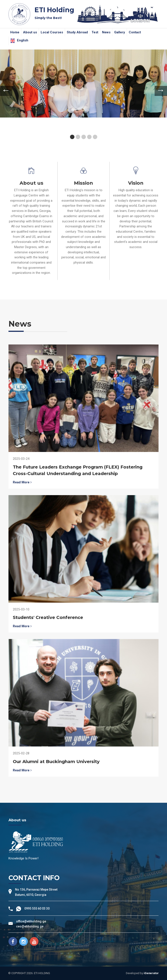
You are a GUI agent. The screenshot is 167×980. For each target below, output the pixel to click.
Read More (22, 482)
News (106, 32)
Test (95, 32)
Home (15, 32)
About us (30, 32)
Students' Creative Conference (48, 617)
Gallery (120, 32)
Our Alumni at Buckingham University (56, 762)
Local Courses (52, 32)
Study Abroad (77, 32)
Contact (135, 32)
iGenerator (151, 973)
